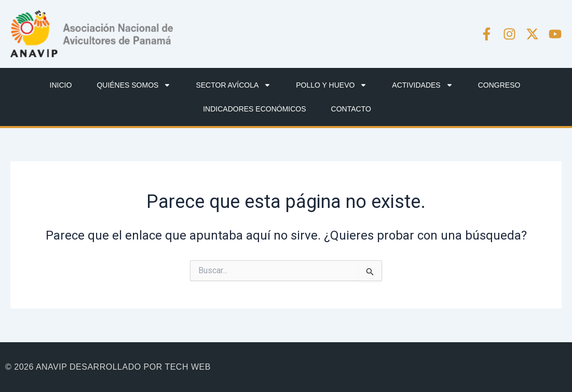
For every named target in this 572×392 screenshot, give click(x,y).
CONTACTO (351, 109)
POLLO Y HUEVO (331, 85)
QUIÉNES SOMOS (134, 85)
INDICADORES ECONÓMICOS (254, 109)
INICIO (61, 85)
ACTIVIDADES (422, 85)
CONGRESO (499, 85)
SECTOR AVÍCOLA (233, 85)
